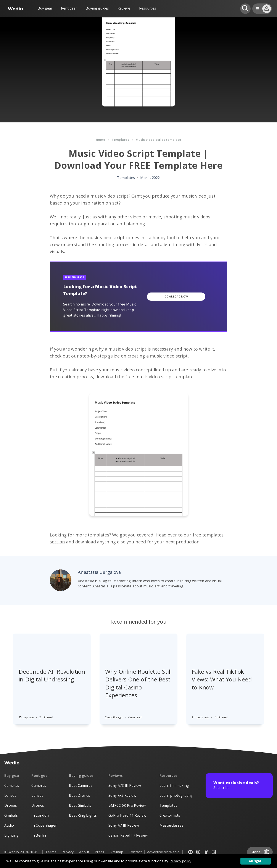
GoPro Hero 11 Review (127, 815)
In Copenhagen (44, 825)
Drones (11, 805)
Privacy (68, 852)
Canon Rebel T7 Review (128, 835)
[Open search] (245, 9)
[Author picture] (61, 580)
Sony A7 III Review (124, 825)
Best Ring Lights (83, 815)
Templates (168, 805)
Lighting (11, 835)
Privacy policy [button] (180, 861)
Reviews (124, 8)
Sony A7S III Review (125, 785)
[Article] (52, 643)
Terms (51, 852)
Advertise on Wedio (163, 852)
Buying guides (97, 8)
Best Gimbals (80, 805)
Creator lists (170, 815)
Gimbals (11, 815)
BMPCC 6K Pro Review (127, 805)
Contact (135, 852)
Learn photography (176, 795)
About (84, 852)
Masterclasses (172, 825)
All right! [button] (256, 861)
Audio (9, 825)
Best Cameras (81, 785)
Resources (169, 775)
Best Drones (80, 795)
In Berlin (39, 835)
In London (40, 815)
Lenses (10, 795)
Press (100, 852)
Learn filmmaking (174, 785)
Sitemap (117, 852)
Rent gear (69, 8)
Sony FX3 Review (122, 795)
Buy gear (45, 8)
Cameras (12, 785)
